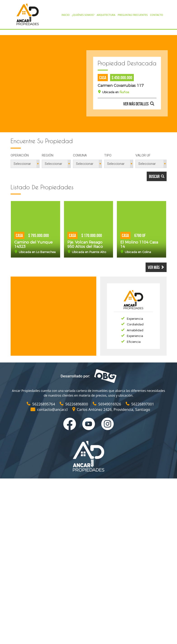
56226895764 (41, 404)
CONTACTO (157, 15)
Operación (20, 155)
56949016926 (107, 404)
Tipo (108, 155)
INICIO (66, 15)
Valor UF (143, 155)
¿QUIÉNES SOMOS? (83, 15)
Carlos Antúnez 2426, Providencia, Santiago (111, 410)
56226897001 (140, 404)
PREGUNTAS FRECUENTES (133, 15)
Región (48, 155)
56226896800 (74, 404)
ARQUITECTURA (106, 15)
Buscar (157, 176)
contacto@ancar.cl (50, 410)
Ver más (156, 267)
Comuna (80, 155)
